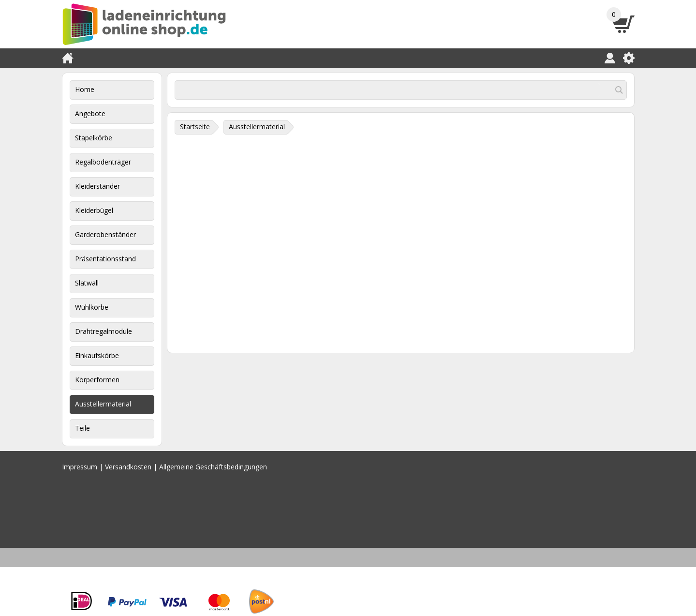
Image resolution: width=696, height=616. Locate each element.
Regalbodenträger (103, 162)
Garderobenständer (105, 234)
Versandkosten (128, 467)
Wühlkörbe (92, 307)
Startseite (195, 127)
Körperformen (97, 380)
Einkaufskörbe (97, 355)
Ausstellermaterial (103, 404)
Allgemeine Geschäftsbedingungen (213, 467)
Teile (82, 428)
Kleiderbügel (94, 210)
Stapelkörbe (94, 138)
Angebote (90, 113)
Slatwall (87, 283)
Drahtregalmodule (104, 331)
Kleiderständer (97, 186)
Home (85, 89)
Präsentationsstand (105, 259)
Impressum (80, 467)
